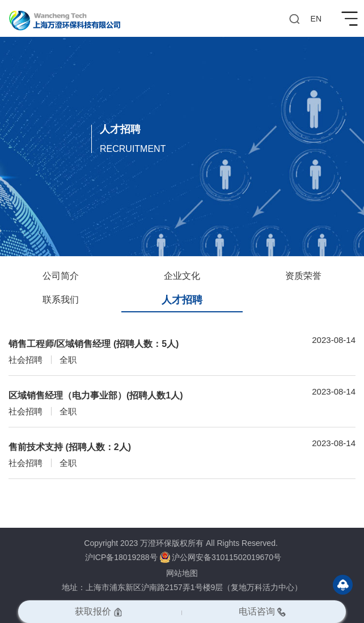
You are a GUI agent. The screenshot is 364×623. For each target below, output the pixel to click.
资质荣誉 (303, 276)
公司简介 (61, 276)
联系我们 (61, 300)
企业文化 (182, 276)
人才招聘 (182, 300)
